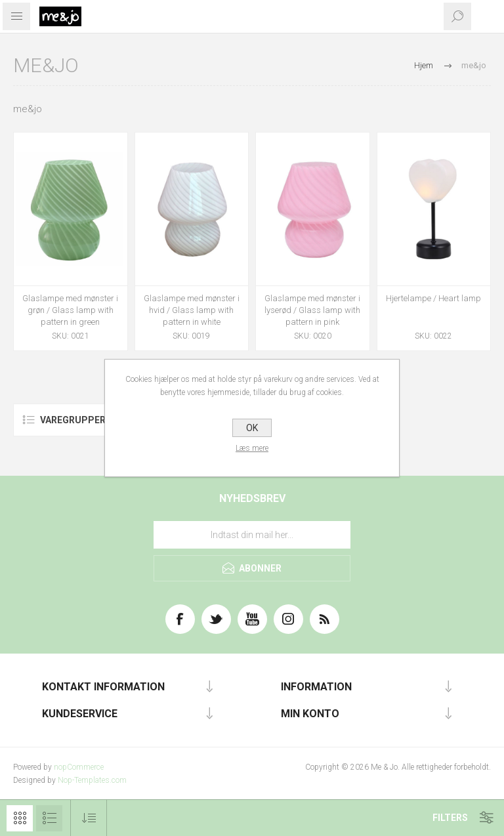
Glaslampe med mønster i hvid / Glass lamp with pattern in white (192, 310)
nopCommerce (79, 767)
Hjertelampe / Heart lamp (433, 298)
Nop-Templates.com (92, 780)
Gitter (20, 818)
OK (252, 428)
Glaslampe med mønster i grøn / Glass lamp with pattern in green (70, 310)
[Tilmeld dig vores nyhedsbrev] (252, 535)
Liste (49, 818)
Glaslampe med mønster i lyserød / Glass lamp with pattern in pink (312, 310)
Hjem (424, 65)
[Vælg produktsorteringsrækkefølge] (89, 818)
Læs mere (252, 448)
